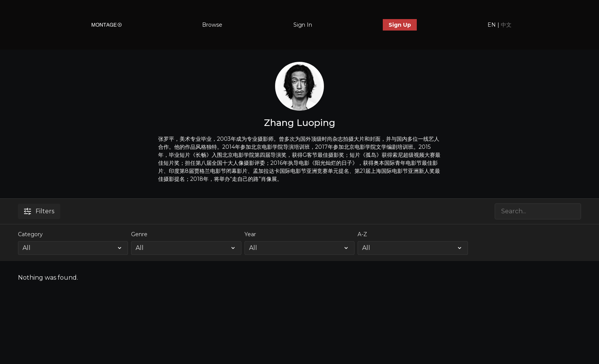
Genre (139, 234)
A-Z (362, 234)
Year (250, 234)
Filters (39, 211)
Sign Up (400, 25)
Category (30, 234)
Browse (212, 25)
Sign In (303, 25)
